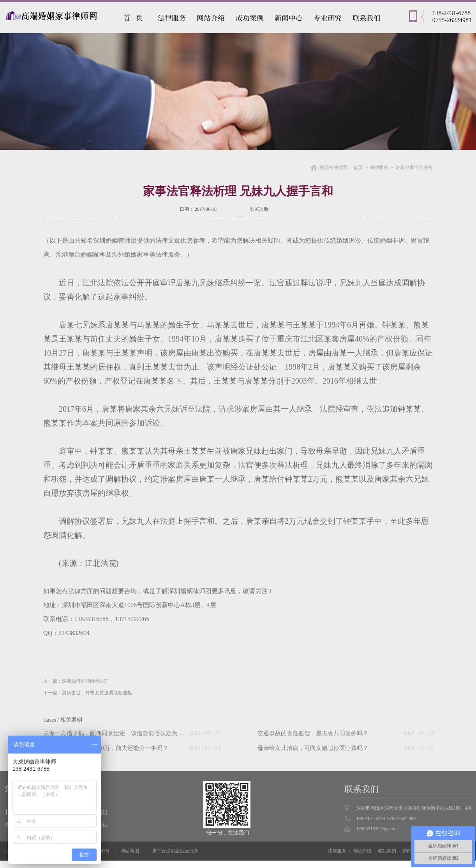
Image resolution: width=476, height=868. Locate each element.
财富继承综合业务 (414, 167)
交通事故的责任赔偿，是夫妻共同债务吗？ (313, 733)
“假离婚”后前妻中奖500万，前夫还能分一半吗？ (106, 748)
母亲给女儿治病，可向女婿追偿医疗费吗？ (313, 748)
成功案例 (379, 167)
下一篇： (88, 693)
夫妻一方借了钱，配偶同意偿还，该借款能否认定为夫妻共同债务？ (131, 733)
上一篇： (76, 681)
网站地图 (129, 851)
